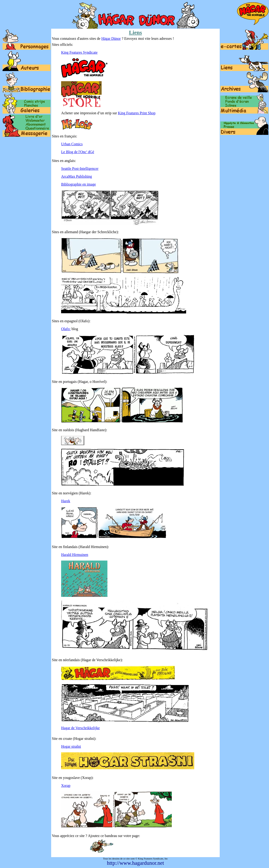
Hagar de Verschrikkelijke (80, 728)
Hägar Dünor (111, 39)
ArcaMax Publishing (77, 176)
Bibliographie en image (78, 184)
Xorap (66, 786)
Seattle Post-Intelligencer (80, 169)
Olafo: (66, 329)
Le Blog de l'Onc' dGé (78, 152)
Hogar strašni (71, 746)
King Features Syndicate (79, 52)
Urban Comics (72, 144)
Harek (66, 501)
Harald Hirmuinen (75, 555)
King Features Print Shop (137, 113)
